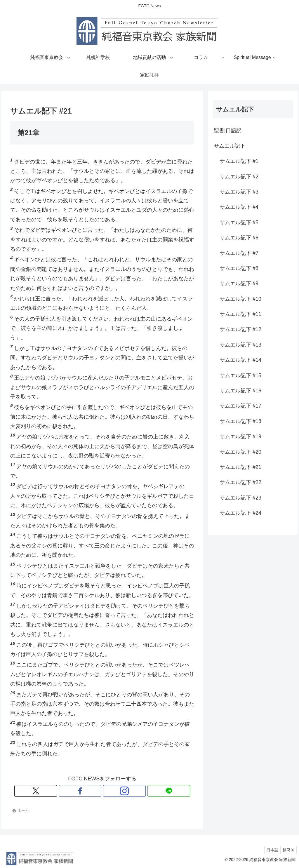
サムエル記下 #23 (240, 498)
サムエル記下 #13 (240, 345)
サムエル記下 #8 (239, 268)
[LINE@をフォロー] (122, 791)
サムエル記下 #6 (239, 238)
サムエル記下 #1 (239, 161)
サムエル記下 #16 (240, 391)
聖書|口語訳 (228, 131)
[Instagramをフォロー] (109, 791)
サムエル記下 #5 (239, 222)
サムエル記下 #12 (240, 329)
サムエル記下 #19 (240, 436)
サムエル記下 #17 (240, 406)
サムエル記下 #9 (239, 283)
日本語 (269, 850)
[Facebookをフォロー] (95, 791)
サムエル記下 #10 (240, 299)
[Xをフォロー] (82, 791)
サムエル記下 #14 (240, 360)
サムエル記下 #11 (240, 314)
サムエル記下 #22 (240, 482)
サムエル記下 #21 (240, 467)
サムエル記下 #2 (239, 177)
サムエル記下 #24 (240, 513)
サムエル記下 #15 (240, 375)
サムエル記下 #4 (239, 207)
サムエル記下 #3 (239, 192)
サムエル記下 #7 (239, 253)
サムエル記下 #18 (240, 421)
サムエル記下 (230, 146)
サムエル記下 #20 (240, 452)
